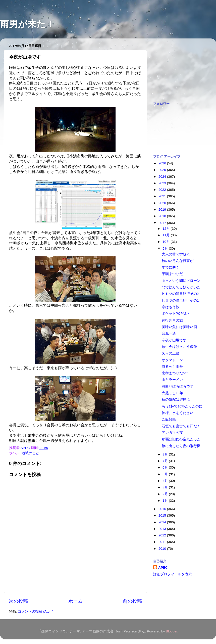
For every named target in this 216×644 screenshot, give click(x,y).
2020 (163, 203)
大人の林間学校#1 (176, 254)
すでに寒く (171, 267)
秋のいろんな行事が (178, 261)
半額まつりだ (172, 274)
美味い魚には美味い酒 (179, 327)
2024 (163, 177)
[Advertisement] (178, 67)
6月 (166, 467)
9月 (166, 248)
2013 (163, 529)
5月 (166, 474)
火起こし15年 (172, 393)
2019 (163, 210)
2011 (163, 542)
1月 (166, 501)
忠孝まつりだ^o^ (175, 373)
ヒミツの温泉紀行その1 (180, 301)
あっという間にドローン (181, 281)
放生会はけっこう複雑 (179, 347)
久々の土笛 (171, 353)
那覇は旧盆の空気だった (181, 439)
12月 (167, 229)
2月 (166, 494)
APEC (163, 567)
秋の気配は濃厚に (176, 400)
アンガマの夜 (172, 433)
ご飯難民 (169, 419)
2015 (163, 515)
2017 (163, 223)
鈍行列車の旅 (172, 320)
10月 (167, 242)
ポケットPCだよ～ (176, 314)
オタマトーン (172, 360)
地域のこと (30, 453)
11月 (167, 235)
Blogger (172, 631)
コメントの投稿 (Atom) (36, 611)
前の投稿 (132, 601)
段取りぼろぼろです (178, 386)
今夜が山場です (174, 340)
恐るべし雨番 (172, 367)
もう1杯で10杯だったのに (182, 406)
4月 (166, 481)
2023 (163, 183)
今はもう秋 (171, 307)
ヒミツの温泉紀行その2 (180, 294)
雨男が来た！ (27, 24)
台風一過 (169, 333)
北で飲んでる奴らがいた (181, 287)
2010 (163, 549)
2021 (163, 196)
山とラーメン (172, 380)
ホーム (75, 601)
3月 (166, 487)
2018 (163, 216)
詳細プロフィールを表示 (173, 574)
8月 (166, 454)
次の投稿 (18, 601)
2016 (163, 509)
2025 (163, 170)
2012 (163, 535)
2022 (163, 190)
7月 (166, 461)
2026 (163, 163)
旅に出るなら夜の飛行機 (181, 446)
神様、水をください (178, 413)
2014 (163, 522)
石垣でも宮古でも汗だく (181, 426)
